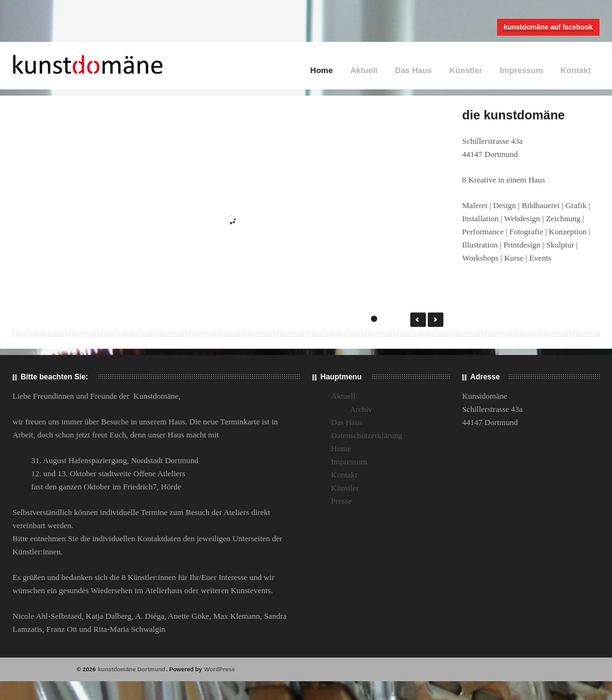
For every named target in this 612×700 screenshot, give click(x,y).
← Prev (418, 320)
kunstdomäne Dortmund (132, 669)
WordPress (220, 669)
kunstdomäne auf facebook (548, 27)
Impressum (521, 70)
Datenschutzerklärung (367, 435)
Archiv (361, 409)
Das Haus (413, 70)
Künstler (466, 70)
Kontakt (576, 70)
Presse (341, 501)
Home (322, 70)
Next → (436, 320)
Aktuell (364, 70)
